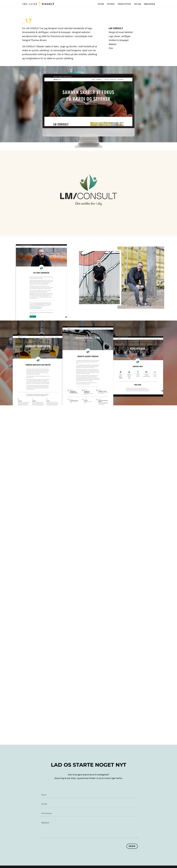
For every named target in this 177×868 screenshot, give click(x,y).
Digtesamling (149, 4)
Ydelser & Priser (124, 4)
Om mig (137, 4)
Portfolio (111, 4)
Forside (101, 4)
